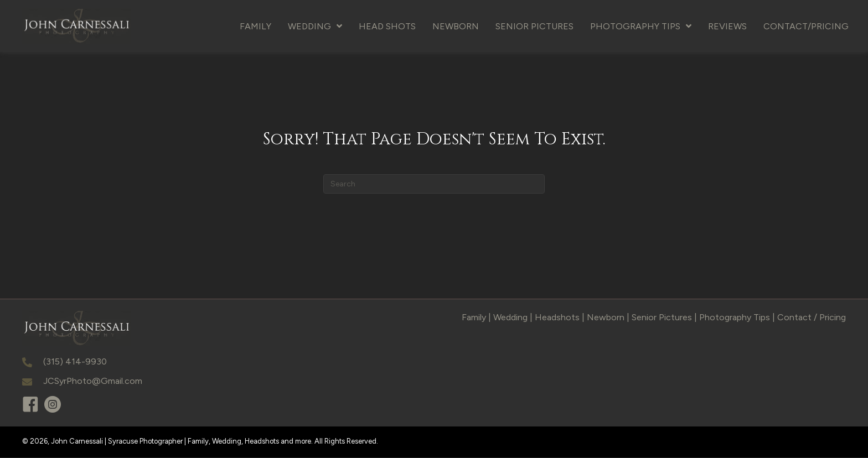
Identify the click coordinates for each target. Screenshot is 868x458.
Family (474, 318)
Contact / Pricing (812, 318)
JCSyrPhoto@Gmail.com (93, 382)
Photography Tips (735, 318)
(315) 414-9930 (75, 362)
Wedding (510, 318)
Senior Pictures (662, 318)
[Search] (434, 184)
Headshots (557, 318)
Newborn (606, 318)
